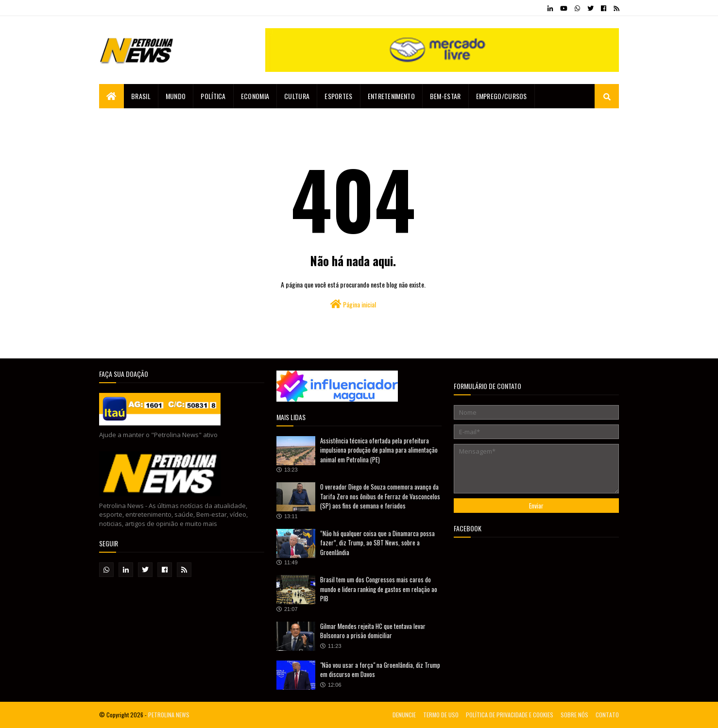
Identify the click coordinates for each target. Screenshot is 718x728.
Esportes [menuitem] (338, 96)
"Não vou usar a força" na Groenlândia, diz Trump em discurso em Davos (380, 670)
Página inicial (353, 304)
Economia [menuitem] (255, 96)
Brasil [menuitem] (141, 96)
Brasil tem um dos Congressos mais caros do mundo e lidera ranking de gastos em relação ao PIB (379, 589)
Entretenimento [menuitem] (391, 96)
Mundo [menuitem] (176, 96)
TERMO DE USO (441, 715)
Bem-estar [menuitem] (445, 96)
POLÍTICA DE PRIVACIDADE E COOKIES (510, 715)
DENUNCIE (404, 715)
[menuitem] (111, 96)
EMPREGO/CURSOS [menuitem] (502, 96)
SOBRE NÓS (574, 715)
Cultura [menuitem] (297, 96)
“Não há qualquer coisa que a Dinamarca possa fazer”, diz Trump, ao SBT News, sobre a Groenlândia (377, 543)
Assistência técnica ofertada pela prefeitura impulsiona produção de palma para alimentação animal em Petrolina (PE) (379, 450)
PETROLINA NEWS (169, 715)
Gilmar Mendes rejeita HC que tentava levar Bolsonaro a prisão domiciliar (373, 631)
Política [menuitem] (213, 96)
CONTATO (607, 715)
